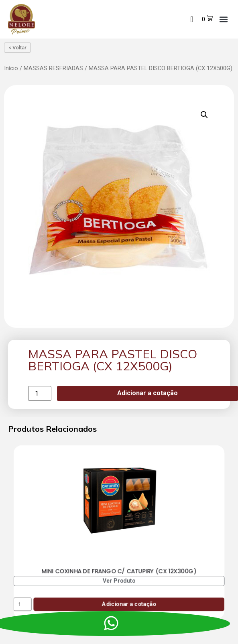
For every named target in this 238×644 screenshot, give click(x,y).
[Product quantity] (40, 393)
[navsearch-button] (192, 19)
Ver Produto (119, 581)
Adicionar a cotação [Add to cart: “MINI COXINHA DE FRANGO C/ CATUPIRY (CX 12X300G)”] (129, 604)
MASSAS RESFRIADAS (53, 68)
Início (11, 68)
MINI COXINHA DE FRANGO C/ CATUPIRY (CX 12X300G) (119, 571)
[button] (223, 19)
